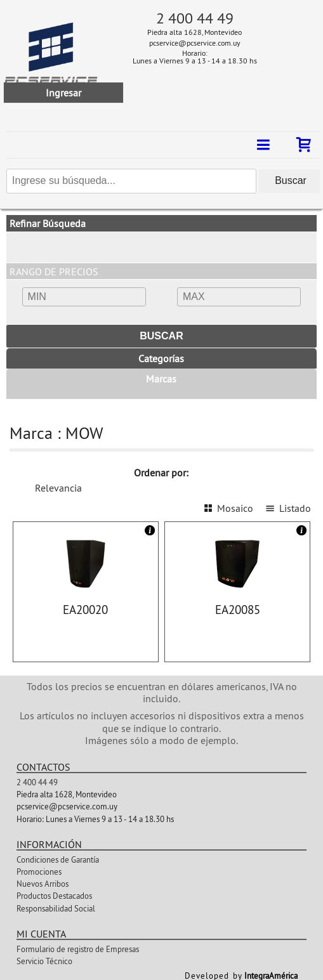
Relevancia (58, 488)
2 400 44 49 (195, 18)
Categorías (161, 358)
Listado (295, 508)
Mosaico (235, 508)
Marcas (161, 379)
